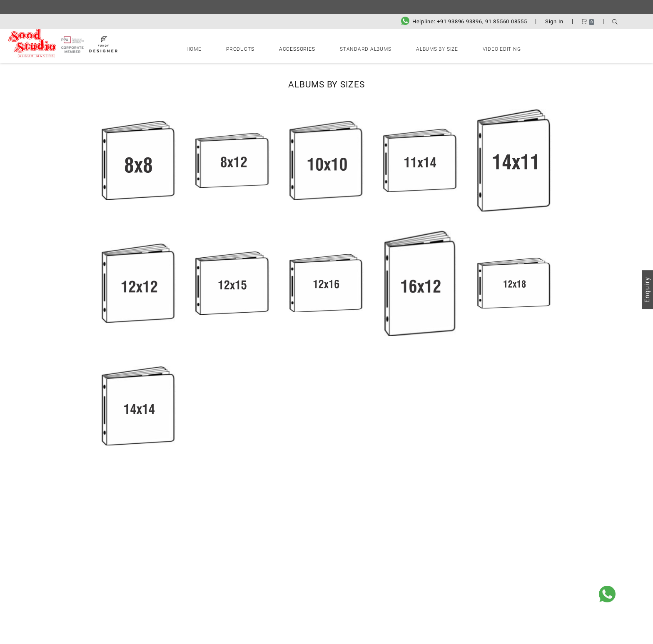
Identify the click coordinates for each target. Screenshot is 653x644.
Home (242, 47)
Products (270, 47)
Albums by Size (409, 47)
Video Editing (455, 47)
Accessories (308, 47)
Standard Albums (356, 47)
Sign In (554, 21)
